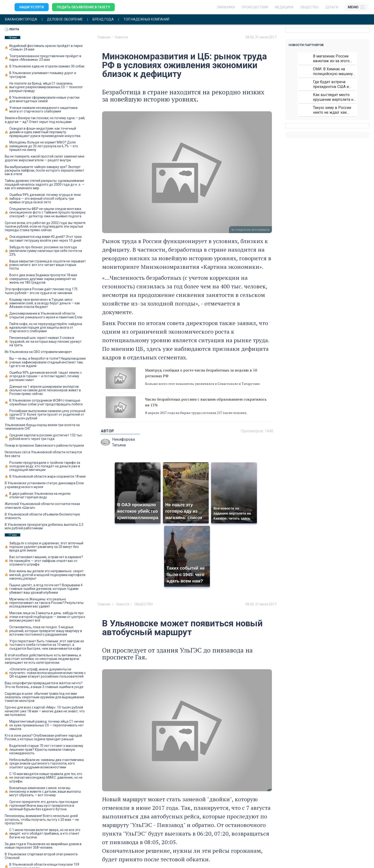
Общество (309, 7)
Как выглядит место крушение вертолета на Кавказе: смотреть (334, 97)
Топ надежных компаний (146, 19)
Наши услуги (32, 7)
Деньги (332, 7)
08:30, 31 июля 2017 (261, 604)
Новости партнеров (306, 45)
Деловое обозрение (65, 19)
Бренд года (103, 19)
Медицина (284, 7)
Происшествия (255, 7)
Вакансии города (21, 19)
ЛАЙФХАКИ (226, 7)
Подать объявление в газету (83, 7)
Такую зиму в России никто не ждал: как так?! (332, 110)
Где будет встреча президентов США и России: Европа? (331, 84)
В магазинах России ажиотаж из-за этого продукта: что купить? (332, 59)
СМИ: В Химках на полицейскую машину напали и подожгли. (333, 71)
